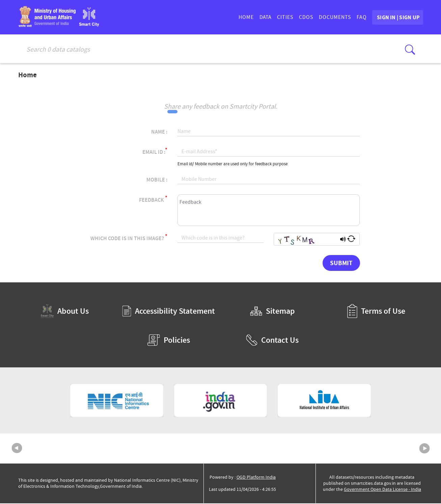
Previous (17, 449)
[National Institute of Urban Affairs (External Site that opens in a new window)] (324, 401)
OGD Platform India (256, 478)
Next (424, 449)
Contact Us (272, 341)
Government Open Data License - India (382, 490)
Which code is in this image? (129, 238)
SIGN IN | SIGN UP (389, 18)
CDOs (289, 18)
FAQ (344, 18)
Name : (159, 133)
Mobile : (157, 181)
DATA (248, 18)
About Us (65, 312)
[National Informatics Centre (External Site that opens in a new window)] (117, 401)
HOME (229, 18)
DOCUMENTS (318, 18)
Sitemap (272, 312)
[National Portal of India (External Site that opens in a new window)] (221, 401)
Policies (169, 341)
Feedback (153, 200)
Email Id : (155, 152)
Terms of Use (376, 312)
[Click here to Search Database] (410, 50)
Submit (341, 264)
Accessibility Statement (169, 312)
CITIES (268, 18)
